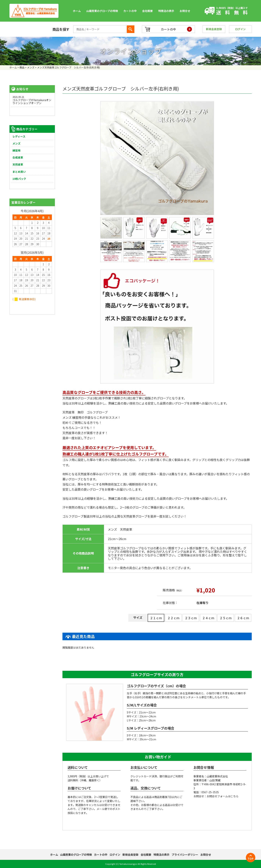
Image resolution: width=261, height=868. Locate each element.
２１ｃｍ (156, 618)
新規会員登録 (214, 29)
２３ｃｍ (191, 618)
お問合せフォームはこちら (223, 796)
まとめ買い (19, 172)
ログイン (240, 29)
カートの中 (130, 11)
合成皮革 (18, 157)
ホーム (77, 11)
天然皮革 (18, 164)
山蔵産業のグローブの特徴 (102, 11)
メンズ (16, 143)
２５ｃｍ (226, 618)
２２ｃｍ (173, 618)
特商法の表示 (166, 11)
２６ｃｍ (243, 618)
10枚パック (19, 179)
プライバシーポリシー (185, 855)
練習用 (16, 150)
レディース (19, 136)
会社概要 (147, 11)
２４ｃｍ (208, 618)
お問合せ (185, 11)
